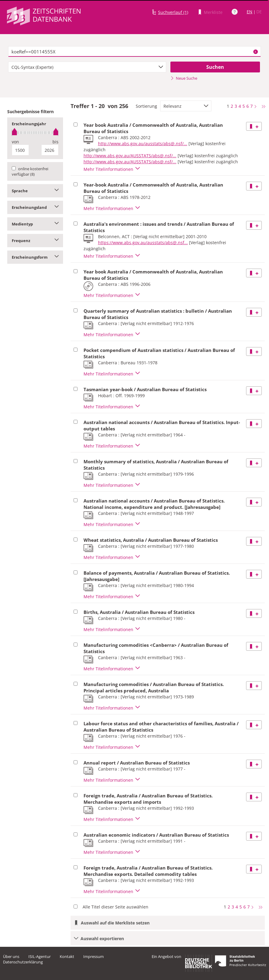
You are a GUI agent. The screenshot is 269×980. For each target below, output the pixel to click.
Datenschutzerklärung (23, 962)
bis (55, 142)
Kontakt (67, 956)
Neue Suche (184, 78)
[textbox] (134, 52)
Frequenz (35, 241)
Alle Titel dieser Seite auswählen (116, 907)
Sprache (35, 191)
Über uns (11, 956)
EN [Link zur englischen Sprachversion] (250, 12)
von (15, 142)
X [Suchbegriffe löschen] (255, 52)
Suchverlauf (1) (173, 12)
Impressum (93, 956)
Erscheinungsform (35, 257)
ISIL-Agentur (40, 956)
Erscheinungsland (35, 207)
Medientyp (35, 224)
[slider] (35, 133)
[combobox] (87, 67)
